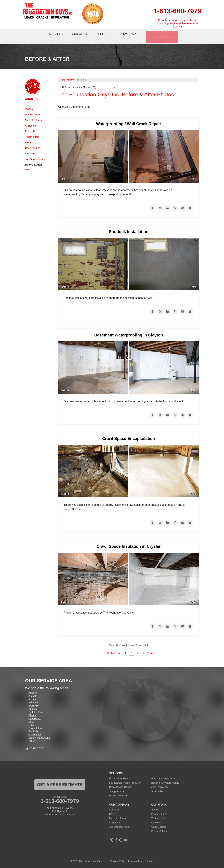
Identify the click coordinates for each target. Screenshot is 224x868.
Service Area (133, 33)
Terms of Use (135, 855)
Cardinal (33, 702)
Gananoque (35, 728)
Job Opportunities (35, 153)
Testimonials (32, 130)
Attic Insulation (160, 781)
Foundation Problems (163, 772)
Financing (31, 147)
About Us (106, 33)
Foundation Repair (119, 772)
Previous (109, 647)
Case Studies (33, 141)
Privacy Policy (118, 855)
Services (57, 33)
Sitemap (149, 855)
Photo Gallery (33, 108)
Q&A (112, 808)
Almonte (33, 690)
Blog (28, 163)
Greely (32, 735)
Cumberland (35, 712)
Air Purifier (157, 785)
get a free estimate (60, 778)
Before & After (34, 158)
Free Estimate (163, 33)
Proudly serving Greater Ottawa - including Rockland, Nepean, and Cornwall (178, 23)
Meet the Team (34, 114)
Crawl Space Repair (120, 781)
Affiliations (31, 119)
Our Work (81, 33)
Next (151, 647)
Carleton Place (36, 706)
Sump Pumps (117, 785)
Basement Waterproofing (165, 776)
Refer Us (30, 125)
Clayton (32, 709)
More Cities (37, 742)
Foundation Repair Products (125, 776)
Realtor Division (118, 789)
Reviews (30, 136)
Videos (29, 103)
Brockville (34, 699)
